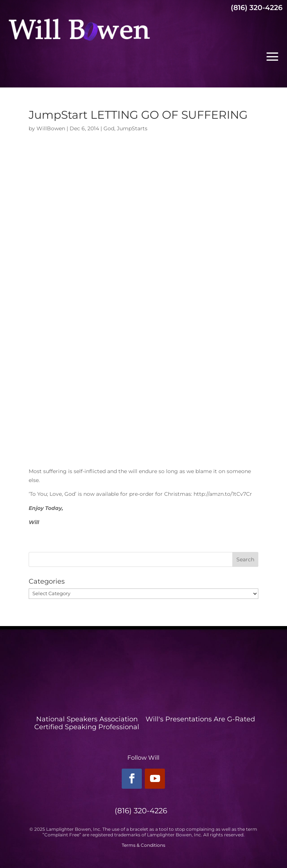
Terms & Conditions (143, 845)
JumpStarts (132, 128)
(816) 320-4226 (257, 8)
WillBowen (51, 128)
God (109, 128)
